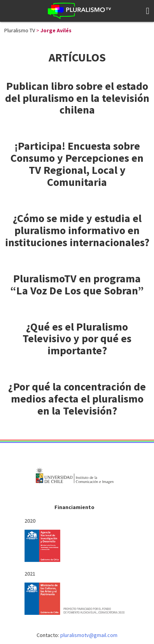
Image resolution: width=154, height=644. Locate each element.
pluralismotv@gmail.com (89, 635)
